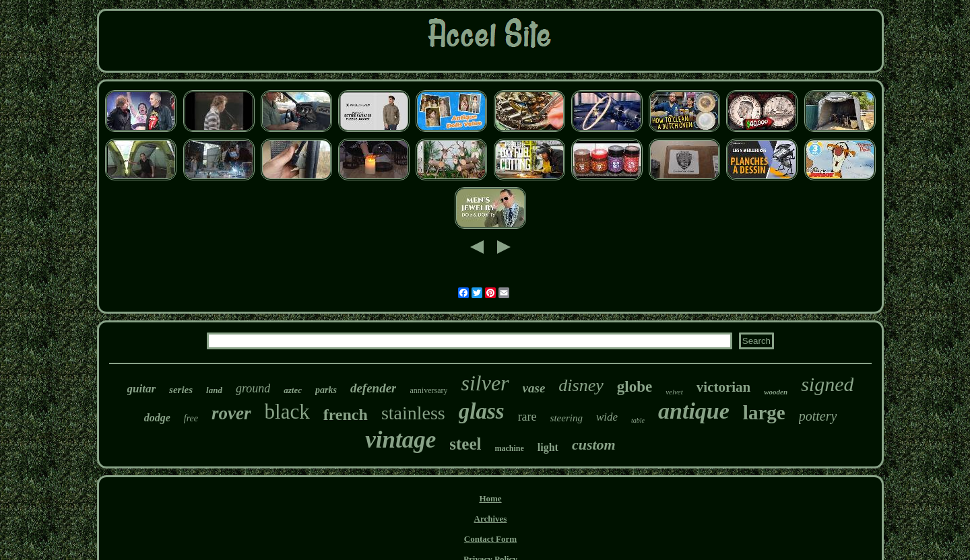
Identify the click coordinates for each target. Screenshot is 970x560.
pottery (818, 416)
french (346, 415)
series (181, 390)
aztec (293, 390)
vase (534, 388)
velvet (674, 392)
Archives (491, 519)
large (764, 413)
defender (374, 388)
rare (527, 417)
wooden (776, 392)
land (214, 390)
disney (581, 385)
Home (490, 498)
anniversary (428, 390)
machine (509, 448)
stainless (413, 413)
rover (231, 413)
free (191, 418)
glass (482, 411)
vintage (400, 440)
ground (253, 388)
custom (594, 445)
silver (485, 383)
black (287, 412)
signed (827, 384)
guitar (142, 389)
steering (567, 418)
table (638, 420)
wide (607, 417)
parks (326, 390)
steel (465, 444)
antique (694, 411)
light (548, 447)
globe (635, 387)
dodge (157, 418)
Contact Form (490, 539)
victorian (723, 387)
